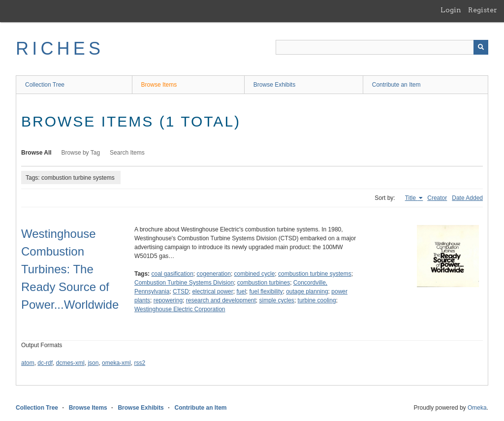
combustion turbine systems (315, 274)
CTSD (181, 291)
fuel (241, 291)
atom (28, 363)
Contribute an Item (396, 85)
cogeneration (214, 274)
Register (483, 10)
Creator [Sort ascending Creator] (437, 198)
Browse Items (159, 85)
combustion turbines (264, 283)
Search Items (127, 153)
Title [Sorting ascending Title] (411, 198)
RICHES (60, 49)
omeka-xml (116, 363)
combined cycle (255, 274)
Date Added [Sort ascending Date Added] (467, 198)
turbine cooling (317, 300)
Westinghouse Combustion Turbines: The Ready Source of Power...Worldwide (70, 269)
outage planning (307, 291)
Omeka (477, 408)
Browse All (36, 153)
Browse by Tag (81, 153)
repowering (168, 300)
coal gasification (172, 274)
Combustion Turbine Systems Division (184, 283)
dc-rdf (45, 363)
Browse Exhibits (274, 85)
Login (451, 10)
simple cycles (277, 300)
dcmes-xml (70, 363)
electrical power (212, 291)
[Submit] (481, 47)
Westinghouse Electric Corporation (180, 309)
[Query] (382, 47)
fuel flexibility (266, 291)
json (93, 363)
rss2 (140, 363)
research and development (221, 300)
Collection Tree (45, 85)
